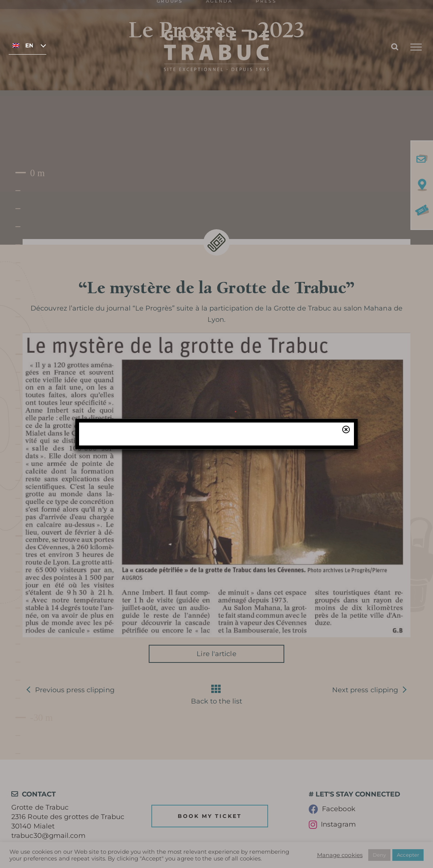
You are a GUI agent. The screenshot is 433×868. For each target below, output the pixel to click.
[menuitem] (27, 45)
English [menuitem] (29, 46)
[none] (27, 45)
